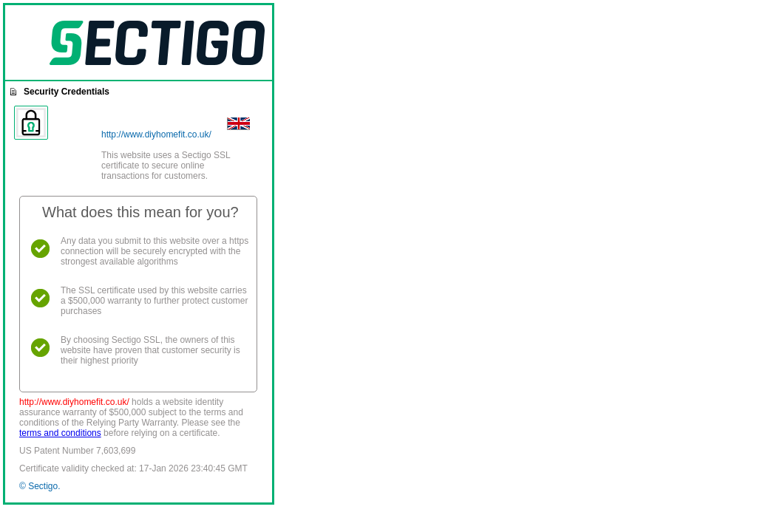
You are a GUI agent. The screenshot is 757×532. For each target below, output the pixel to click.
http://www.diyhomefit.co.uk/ (156, 134)
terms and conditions (60, 433)
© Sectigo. (40, 486)
